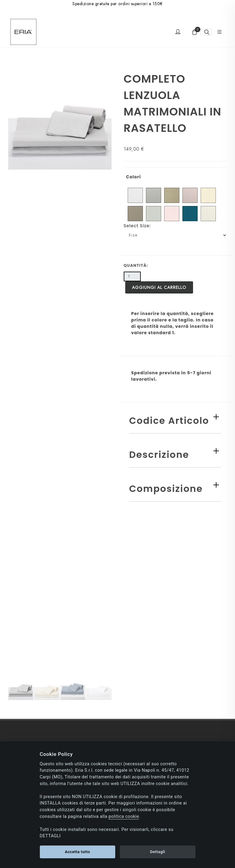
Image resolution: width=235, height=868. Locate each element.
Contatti (16, 622)
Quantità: (136, 265)
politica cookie (124, 817)
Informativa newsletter (29, 638)
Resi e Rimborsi (23, 716)
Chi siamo (18, 571)
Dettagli (157, 852)
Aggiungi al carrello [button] (159, 287)
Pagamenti (18, 683)
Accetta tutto (77, 852)
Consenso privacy (25, 588)
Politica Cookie (23, 605)
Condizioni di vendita (29, 733)
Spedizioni (18, 700)
